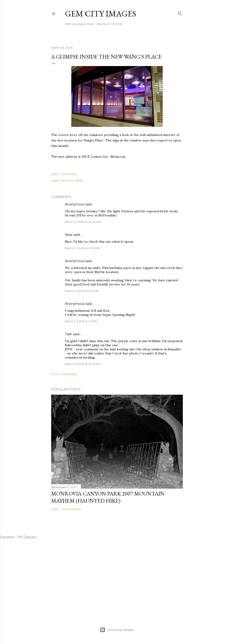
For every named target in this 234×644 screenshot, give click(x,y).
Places (79, 180)
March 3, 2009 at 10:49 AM (83, 222)
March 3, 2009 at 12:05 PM (82, 248)
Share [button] (55, 174)
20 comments (72, 509)
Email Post (69, 174)
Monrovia (67, 180)
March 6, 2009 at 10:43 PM (83, 364)
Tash (69, 334)
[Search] (180, 13)
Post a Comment (64, 374)
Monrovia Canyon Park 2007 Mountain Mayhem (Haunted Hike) (108, 497)
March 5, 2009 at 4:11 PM (81, 321)
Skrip (69, 235)
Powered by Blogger (117, 630)
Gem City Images (101, 14)
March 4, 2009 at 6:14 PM (82, 291)
